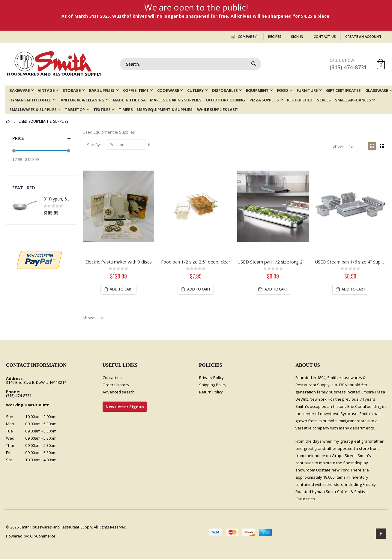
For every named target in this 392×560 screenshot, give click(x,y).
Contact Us (325, 36)
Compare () (244, 36)
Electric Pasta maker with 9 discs (119, 262)
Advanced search (119, 393)
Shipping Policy (213, 386)
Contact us (112, 378)
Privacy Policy (212, 378)
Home (8, 122)
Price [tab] (42, 138)
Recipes (275, 36)
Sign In (297, 36)
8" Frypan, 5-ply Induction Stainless (57, 199)
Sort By (94, 145)
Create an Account (363, 36)
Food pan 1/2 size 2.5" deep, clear (196, 262)
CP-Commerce (43, 537)
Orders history (116, 386)
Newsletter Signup (125, 408)
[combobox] (191, 64)
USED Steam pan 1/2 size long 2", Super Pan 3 (273, 262)
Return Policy (211, 393)
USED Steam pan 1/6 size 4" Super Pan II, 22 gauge (350, 262)
